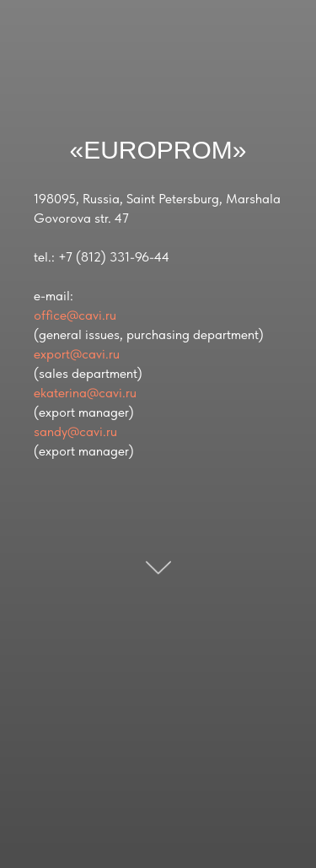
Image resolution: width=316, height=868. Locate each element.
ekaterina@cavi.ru (85, 393)
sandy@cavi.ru (75, 431)
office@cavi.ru (75, 315)
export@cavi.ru (77, 354)
